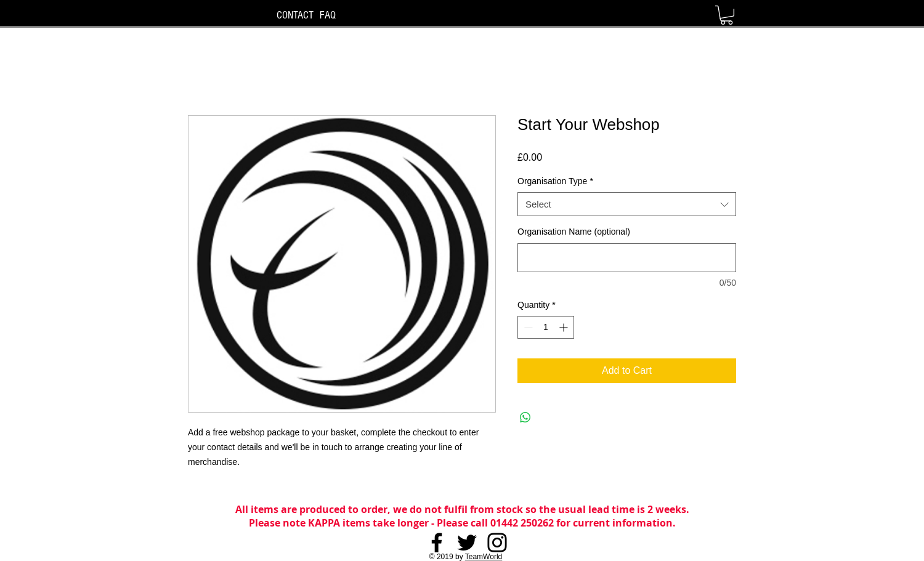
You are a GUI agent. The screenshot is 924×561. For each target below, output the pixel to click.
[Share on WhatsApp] (525, 418)
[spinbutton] (546, 327)
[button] (727, 15)
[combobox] (627, 204)
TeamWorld (484, 557)
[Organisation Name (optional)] (627, 258)
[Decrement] (527, 327)
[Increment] (565, 327)
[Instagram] (497, 543)
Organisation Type (555, 181)
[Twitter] (467, 543)
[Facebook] (437, 543)
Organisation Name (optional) (574, 232)
